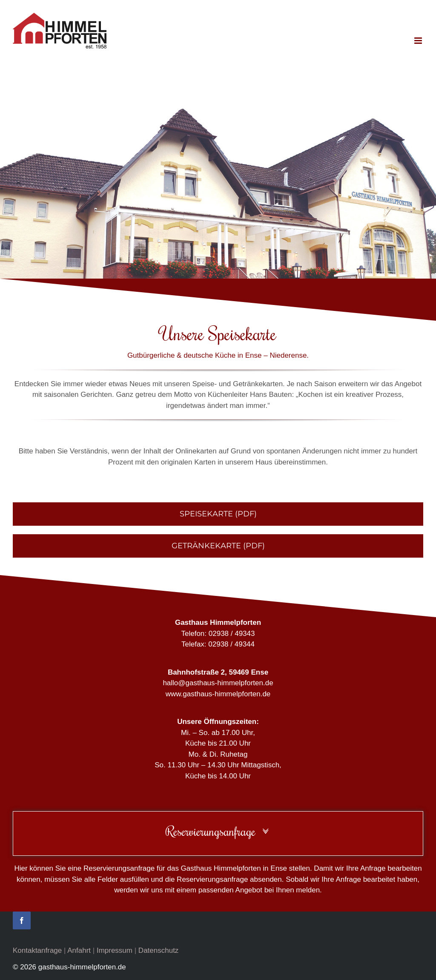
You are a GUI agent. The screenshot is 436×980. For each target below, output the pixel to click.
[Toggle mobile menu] (419, 41)
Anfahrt (79, 950)
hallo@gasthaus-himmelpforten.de (218, 683)
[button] (218, 831)
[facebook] (22, 920)
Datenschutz (159, 950)
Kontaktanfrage (37, 950)
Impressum (115, 950)
